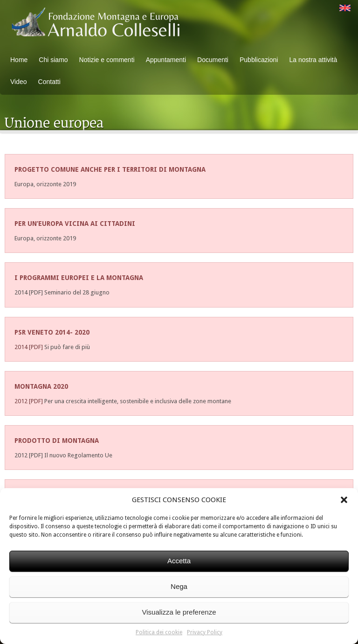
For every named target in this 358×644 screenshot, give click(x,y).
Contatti (49, 82)
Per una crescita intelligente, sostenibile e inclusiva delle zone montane (138, 401)
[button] (344, 500)
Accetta (179, 561)
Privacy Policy (205, 632)
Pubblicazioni (259, 60)
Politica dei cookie (159, 632)
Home (19, 60)
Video (19, 82)
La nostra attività (313, 60)
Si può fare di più (67, 347)
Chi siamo (53, 60)
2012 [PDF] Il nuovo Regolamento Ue (63, 455)
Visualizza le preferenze (179, 612)
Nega (179, 586)
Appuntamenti (166, 60)
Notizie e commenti (107, 60)
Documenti (213, 60)
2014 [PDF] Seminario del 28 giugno (62, 292)
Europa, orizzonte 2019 (45, 184)
